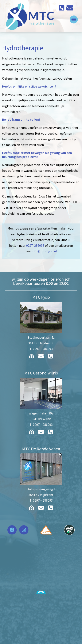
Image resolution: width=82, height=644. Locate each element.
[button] (74, 19)
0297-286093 (35, 245)
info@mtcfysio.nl (44, 251)
